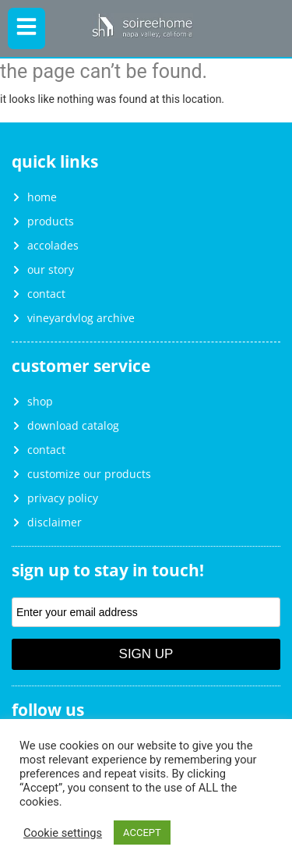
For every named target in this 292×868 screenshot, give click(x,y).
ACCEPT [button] (142, 833)
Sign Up (146, 654)
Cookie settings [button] (63, 833)
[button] (26, 28)
